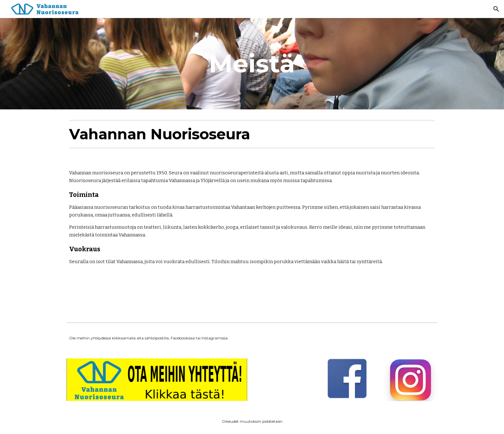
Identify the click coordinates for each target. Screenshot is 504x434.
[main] (252, 64)
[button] (496, 9)
